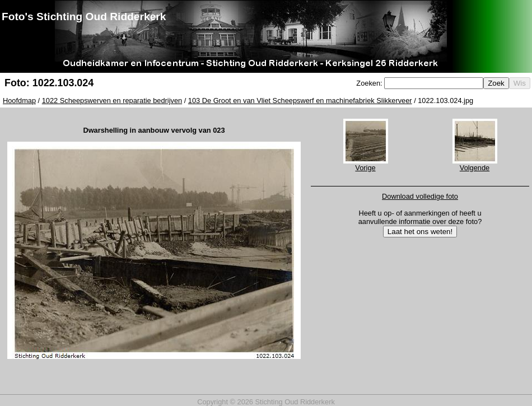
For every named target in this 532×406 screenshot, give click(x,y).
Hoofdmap (19, 101)
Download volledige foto (420, 196)
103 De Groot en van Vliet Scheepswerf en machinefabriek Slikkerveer (300, 101)
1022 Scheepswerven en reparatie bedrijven (112, 101)
